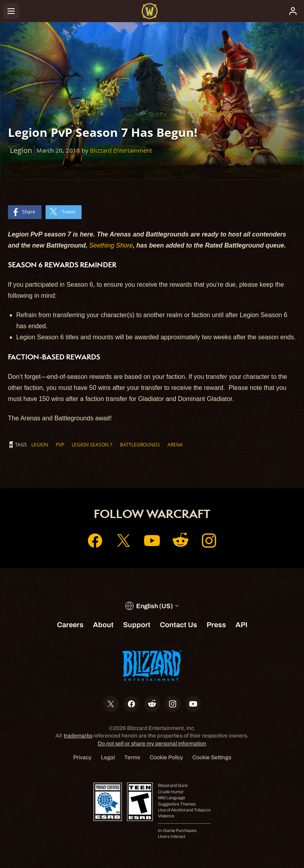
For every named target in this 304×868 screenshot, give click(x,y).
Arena (175, 444)
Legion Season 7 (92, 444)
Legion (40, 444)
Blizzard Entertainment (121, 150)
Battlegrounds (140, 444)
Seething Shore (111, 245)
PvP (60, 444)
